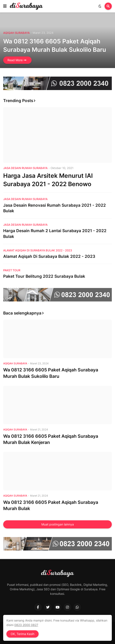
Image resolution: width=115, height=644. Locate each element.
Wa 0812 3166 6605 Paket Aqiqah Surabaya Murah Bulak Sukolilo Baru (55, 45)
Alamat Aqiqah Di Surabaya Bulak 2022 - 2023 (49, 256)
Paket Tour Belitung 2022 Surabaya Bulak (44, 276)
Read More (15, 60)
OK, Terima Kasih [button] (23, 634)
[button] (5, 6)
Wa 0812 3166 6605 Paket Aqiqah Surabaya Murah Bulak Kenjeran (51, 439)
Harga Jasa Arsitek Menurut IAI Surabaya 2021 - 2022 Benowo (48, 180)
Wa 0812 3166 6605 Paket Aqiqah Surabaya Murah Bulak (51, 505)
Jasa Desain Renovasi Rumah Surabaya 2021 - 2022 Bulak (55, 208)
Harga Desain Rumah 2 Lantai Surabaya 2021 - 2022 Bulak (55, 234)
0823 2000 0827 (26, 625)
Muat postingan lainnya (58, 524)
